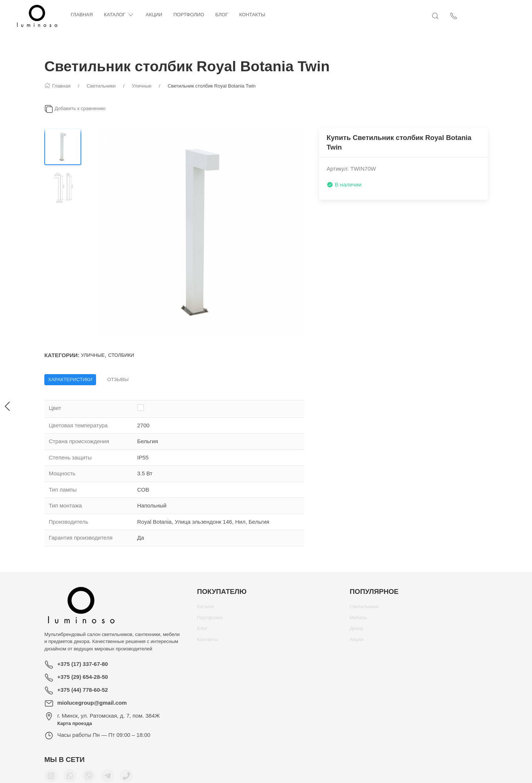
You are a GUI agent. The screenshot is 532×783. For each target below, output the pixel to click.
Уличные (93, 355)
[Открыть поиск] (465, 16)
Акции (183, 15)
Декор (357, 631)
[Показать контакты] (484, 16)
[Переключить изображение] (63, 147)
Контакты (282, 15)
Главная (111, 15)
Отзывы (118, 379)
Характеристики (70, 379)
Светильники (364, 609)
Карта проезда (75, 723)
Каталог (149, 15)
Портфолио (218, 15)
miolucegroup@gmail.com (92, 703)
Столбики (121, 355)
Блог (251, 15)
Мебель (359, 620)
